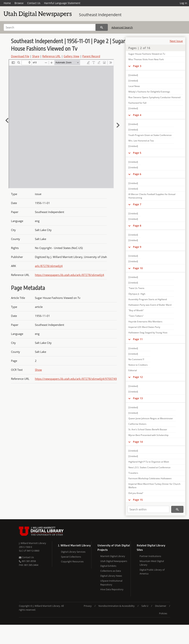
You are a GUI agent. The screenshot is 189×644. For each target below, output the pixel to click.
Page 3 (137, 66)
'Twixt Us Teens (136, 288)
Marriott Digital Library (113, 556)
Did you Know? (136, 493)
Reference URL (51, 56)
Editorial (133, 370)
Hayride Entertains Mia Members (145, 322)
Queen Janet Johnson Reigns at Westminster (151, 418)
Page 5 (137, 153)
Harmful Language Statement (62, 3)
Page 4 (137, 115)
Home (7, 3)
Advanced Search (122, 27)
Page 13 (138, 398)
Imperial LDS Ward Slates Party (144, 327)
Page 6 (137, 174)
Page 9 (137, 247)
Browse (19, 3)
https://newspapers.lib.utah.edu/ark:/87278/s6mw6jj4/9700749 (76, 379)
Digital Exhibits (108, 566)
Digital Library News (111, 576)
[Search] (50, 27)
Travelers (133, 473)
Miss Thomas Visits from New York (146, 59)
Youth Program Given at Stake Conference (150, 135)
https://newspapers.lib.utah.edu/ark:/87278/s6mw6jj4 (70, 275)
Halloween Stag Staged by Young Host (148, 333)
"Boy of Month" (136, 310)
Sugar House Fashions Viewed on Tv (147, 54)
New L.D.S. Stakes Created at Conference (149, 467)
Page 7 (137, 204)
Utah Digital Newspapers (114, 561)
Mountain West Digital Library (152, 563)
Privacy (88, 606)
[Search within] (148, 509)
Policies (163, 613)
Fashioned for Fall (137, 103)
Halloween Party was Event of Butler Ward (150, 305)
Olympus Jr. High (137, 294)
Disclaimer (161, 606)
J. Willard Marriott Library (33, 543)
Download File (20, 56)
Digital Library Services (73, 552)
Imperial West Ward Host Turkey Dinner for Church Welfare (154, 486)
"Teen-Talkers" (136, 316)
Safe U (145, 606)
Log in (183, 3)
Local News (134, 86)
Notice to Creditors (138, 365)
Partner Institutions (150, 556)
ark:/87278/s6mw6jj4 (49, 266)
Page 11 (138, 339)
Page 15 (138, 500)
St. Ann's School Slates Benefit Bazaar (148, 429)
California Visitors (137, 424)
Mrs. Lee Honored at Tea (141, 141)
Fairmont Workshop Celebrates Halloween (150, 478)
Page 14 (138, 442)
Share (36, 56)
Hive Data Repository (112, 589)
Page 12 (138, 377)
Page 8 (137, 226)
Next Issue (176, 41)
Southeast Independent (100, 15)
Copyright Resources (72, 561)
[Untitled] (133, 75)
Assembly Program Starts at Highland (148, 299)
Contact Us (34, 3)
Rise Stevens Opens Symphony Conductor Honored (154, 97)
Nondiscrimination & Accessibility (117, 606)
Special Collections (71, 557)
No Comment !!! (136, 359)
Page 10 (138, 268)
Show (38, 370)
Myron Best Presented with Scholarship (148, 435)
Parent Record (91, 56)
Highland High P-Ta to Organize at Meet (149, 462)
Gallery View (71, 56)
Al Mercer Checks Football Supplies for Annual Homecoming (152, 196)
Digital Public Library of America (152, 572)
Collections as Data (111, 571)
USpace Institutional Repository (111, 583)
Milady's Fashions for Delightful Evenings (149, 92)
